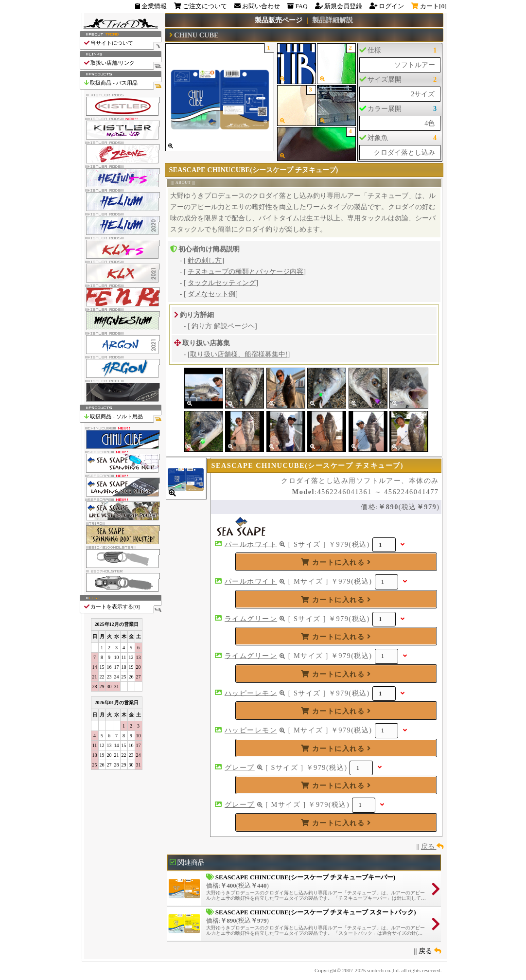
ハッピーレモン (251, 693)
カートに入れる (336, 562)
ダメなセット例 (211, 294)
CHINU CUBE (196, 35)
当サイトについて (122, 43)
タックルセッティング (222, 283)
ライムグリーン (251, 618)
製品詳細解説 (333, 20)
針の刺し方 (205, 260)
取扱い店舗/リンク (122, 63)
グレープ (240, 767)
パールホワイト (251, 544)
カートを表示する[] (122, 607)
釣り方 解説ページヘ (223, 326)
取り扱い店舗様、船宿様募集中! (239, 354)
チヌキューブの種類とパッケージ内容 (245, 271)
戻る (432, 846)
